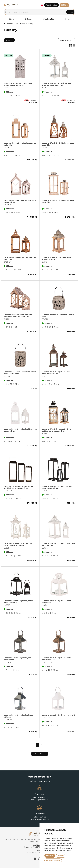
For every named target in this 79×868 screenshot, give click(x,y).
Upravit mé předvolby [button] (53, 860)
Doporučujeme (66, 40)
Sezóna (10, 24)
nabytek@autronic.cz (40, 800)
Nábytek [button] (12, 19)
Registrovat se (51, 5)
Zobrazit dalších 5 (40, 754)
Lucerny (30, 24)
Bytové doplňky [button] (49, 19)
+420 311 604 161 (40, 797)
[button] (42, 5)
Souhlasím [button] (50, 856)
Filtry (9, 40)
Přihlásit (64, 5)
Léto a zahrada (20, 24)
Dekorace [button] (29, 19)
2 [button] (41, 745)
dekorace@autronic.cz (40, 819)
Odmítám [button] (61, 856)
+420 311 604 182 (40, 817)
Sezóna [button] (68, 19)
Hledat (70, 12)
